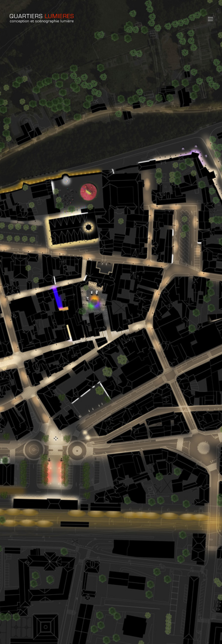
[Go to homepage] (42, 19)
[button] (209, 19)
